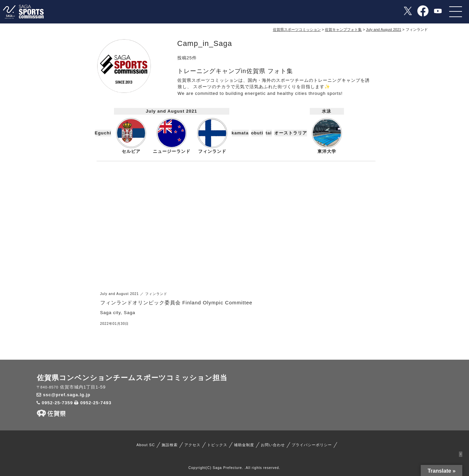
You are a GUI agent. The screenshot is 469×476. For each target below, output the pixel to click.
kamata (240, 133)
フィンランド (212, 136)
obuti (257, 133)
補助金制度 (244, 445)
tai (269, 133)
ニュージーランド (172, 136)
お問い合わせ (273, 445)
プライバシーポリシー (312, 445)
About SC (146, 445)
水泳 (327, 111)
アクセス (192, 445)
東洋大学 (327, 136)
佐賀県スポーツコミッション (297, 29)
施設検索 (170, 445)
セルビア (131, 136)
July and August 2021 (171, 111)
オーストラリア (291, 133)
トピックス (217, 445)
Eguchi (103, 133)
